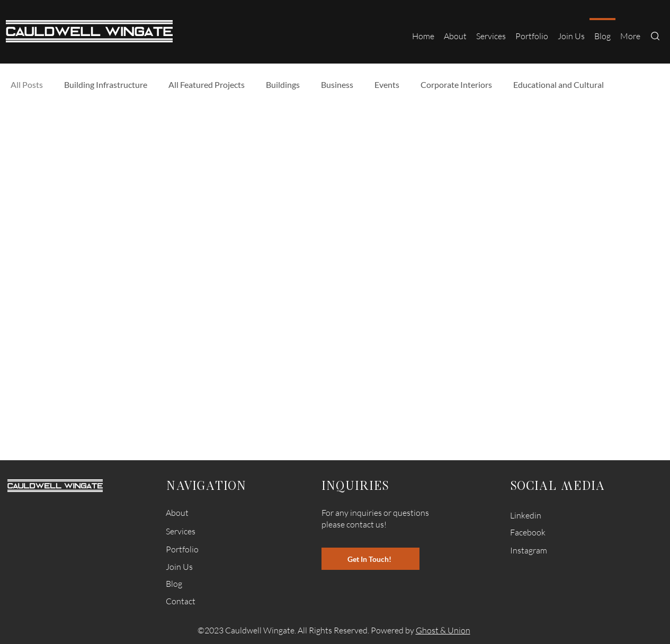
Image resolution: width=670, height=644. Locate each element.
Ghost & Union (443, 630)
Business (337, 84)
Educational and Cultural (559, 84)
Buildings (283, 84)
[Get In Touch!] (370, 559)
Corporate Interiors (456, 84)
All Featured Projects (207, 84)
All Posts (27, 84)
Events (387, 84)
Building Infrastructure (106, 84)
